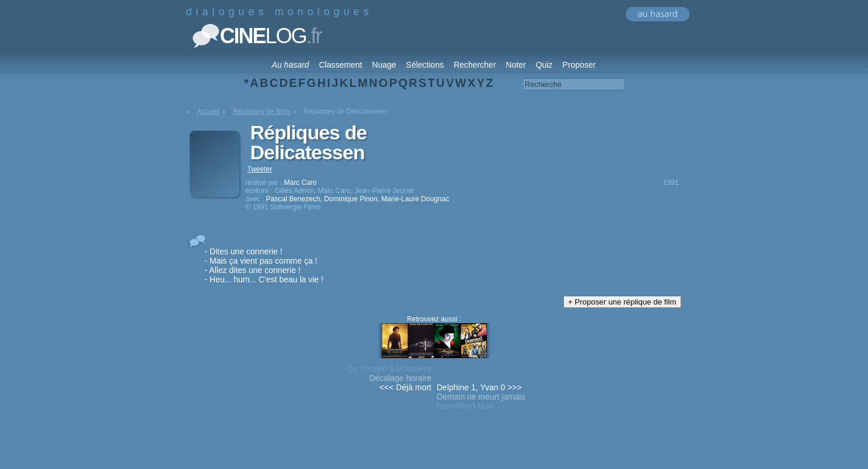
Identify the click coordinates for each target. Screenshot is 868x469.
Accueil (209, 111)
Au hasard (291, 65)
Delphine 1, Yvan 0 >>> (479, 387)
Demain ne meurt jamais (481, 397)
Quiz (544, 65)
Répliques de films (262, 111)
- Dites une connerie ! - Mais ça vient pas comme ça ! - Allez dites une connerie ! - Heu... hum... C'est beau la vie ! (264, 265)
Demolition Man (465, 406)
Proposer (579, 65)
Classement (340, 65)
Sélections (425, 65)
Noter (516, 65)
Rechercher (475, 65)
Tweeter (260, 169)
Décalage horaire (400, 378)
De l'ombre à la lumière (389, 369)
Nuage (384, 65)
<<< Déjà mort (405, 387)
